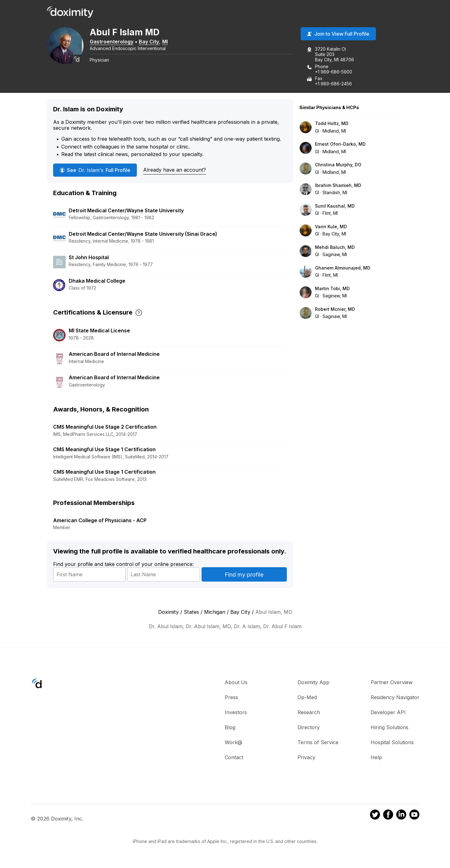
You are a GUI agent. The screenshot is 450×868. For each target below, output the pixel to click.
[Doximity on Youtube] (414, 815)
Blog (230, 728)
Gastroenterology (112, 42)
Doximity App (313, 683)
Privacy (306, 758)
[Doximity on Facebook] (388, 815)
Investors (236, 713)
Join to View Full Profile (338, 34)
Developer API (388, 713)
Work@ (233, 743)
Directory (309, 728)
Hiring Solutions (390, 728)
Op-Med (307, 698)
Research (309, 713)
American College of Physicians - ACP (100, 521)
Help (376, 758)
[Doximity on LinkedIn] (401, 815)
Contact (234, 758)
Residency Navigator (395, 698)
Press (231, 698)
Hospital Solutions (392, 743)
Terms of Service (318, 743)
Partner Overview (392, 683)
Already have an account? (175, 170)
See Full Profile (95, 170)
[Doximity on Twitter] (375, 815)
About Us (236, 683)
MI (166, 42)
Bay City (150, 42)
